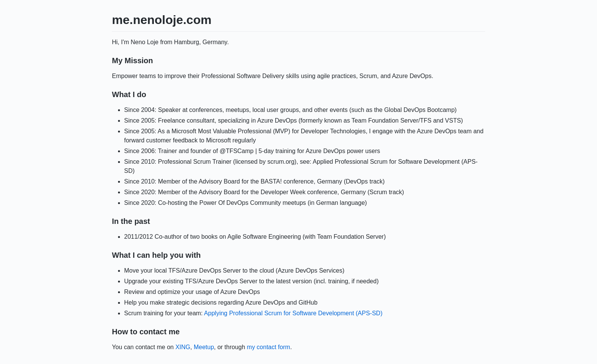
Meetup (204, 347)
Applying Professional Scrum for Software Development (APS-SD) (293, 313)
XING (183, 347)
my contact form (268, 347)
